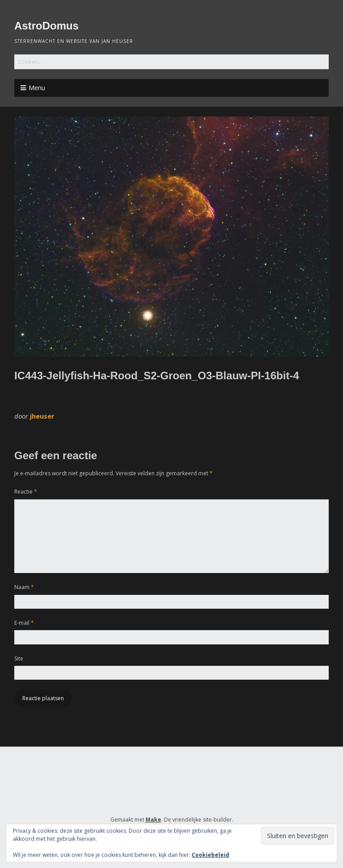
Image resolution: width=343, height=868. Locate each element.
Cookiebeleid (210, 855)
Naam (24, 587)
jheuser (42, 416)
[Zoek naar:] (171, 62)
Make (153, 820)
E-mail (24, 623)
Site (19, 658)
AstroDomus (46, 26)
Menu (37, 88)
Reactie (26, 492)
